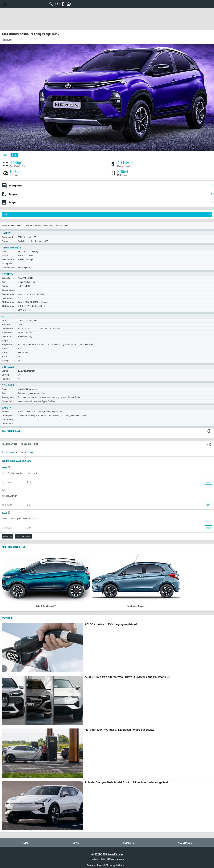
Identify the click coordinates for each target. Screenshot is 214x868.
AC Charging (8, 302)
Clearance (6, 337)
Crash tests (7, 424)
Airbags (5, 412)
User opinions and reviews (18, 461)
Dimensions (7, 328)
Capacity (6, 278)
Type (4, 320)
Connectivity (8, 401)
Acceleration (8, 260)
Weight (5, 341)
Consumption (8, 290)
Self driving (7, 420)
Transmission (8, 268)
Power (5, 252)
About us (122, 865)
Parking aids (8, 397)
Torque (5, 256)
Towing (5, 361)
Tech (4, 282)
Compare (111, 194)
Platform (6, 324)
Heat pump (7, 298)
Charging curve (8, 452)
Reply (209, 482)
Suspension (7, 345)
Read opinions (111, 185)
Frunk (4, 357)
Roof (4, 393)
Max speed (7, 264)
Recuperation (8, 294)
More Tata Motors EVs (14, 547)
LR (14, 155)
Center (5, 371)
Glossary (111, 865)
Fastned (30, 452)
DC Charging (8, 306)
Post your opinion (23, 536)
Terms (100, 865)
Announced (7, 237)
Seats (4, 389)
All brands (185, 843)
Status (5, 241)
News (76, 843)
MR (5, 155)
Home (25, 843)
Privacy (91, 865)
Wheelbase (7, 332)
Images (111, 202)
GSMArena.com (115, 859)
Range (5, 286)
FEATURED (7, 618)
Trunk (4, 353)
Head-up (6, 379)
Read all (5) (7, 536)
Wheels (5, 349)
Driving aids (7, 416)
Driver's (5, 375)
